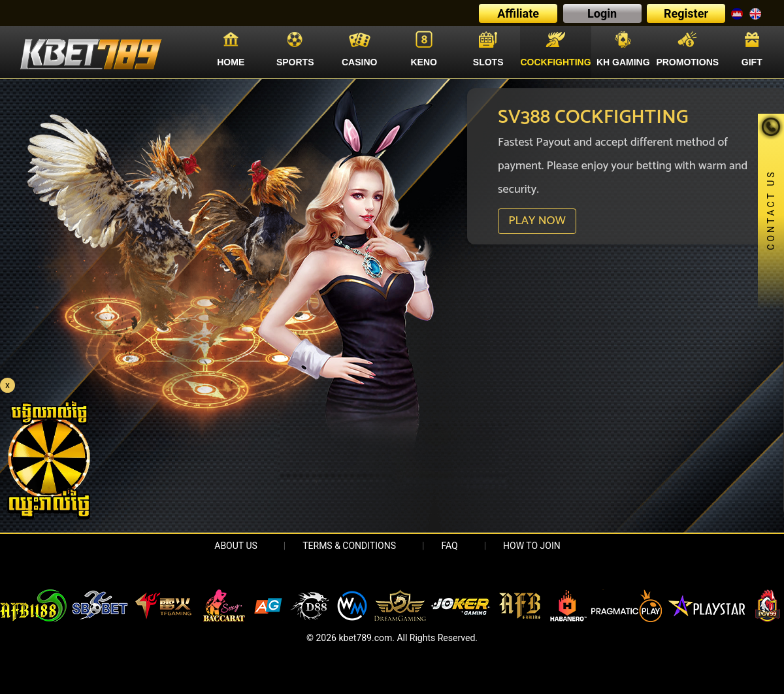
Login (602, 13)
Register (686, 13)
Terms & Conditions (349, 546)
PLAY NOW (537, 221)
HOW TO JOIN (532, 546)
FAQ (449, 546)
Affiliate (518, 13)
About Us (236, 546)
